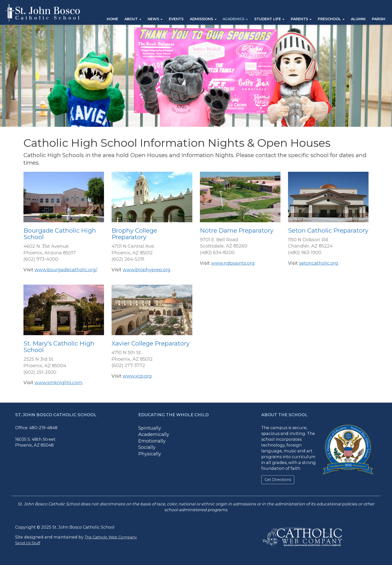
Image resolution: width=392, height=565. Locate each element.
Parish (378, 19)
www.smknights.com (58, 383)
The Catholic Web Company (111, 537)
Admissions (203, 19)
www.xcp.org (137, 376)
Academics (235, 19)
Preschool (331, 19)
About (133, 19)
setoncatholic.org (319, 263)
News (155, 19)
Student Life (269, 19)
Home (112, 19)
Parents (301, 19)
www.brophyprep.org (147, 270)
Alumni (358, 19)
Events (176, 19)
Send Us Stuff (28, 543)
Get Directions (278, 480)
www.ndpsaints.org (233, 263)
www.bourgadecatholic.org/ (66, 270)
